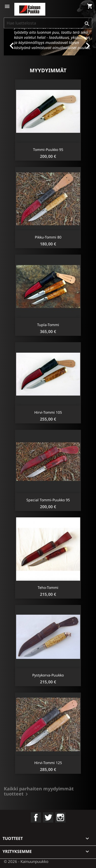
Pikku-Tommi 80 (48, 237)
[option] (48, 42)
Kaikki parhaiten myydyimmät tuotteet (39, 792)
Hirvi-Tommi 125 (48, 763)
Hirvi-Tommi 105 (48, 412)
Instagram (60, 817)
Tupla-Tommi (48, 325)
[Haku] (48, 23)
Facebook (36, 817)
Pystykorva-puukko (48, 675)
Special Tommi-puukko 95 (48, 500)
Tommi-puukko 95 (48, 150)
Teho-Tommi (48, 587)
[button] (10, 42)
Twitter (48, 817)
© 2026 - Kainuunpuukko (26, 861)
